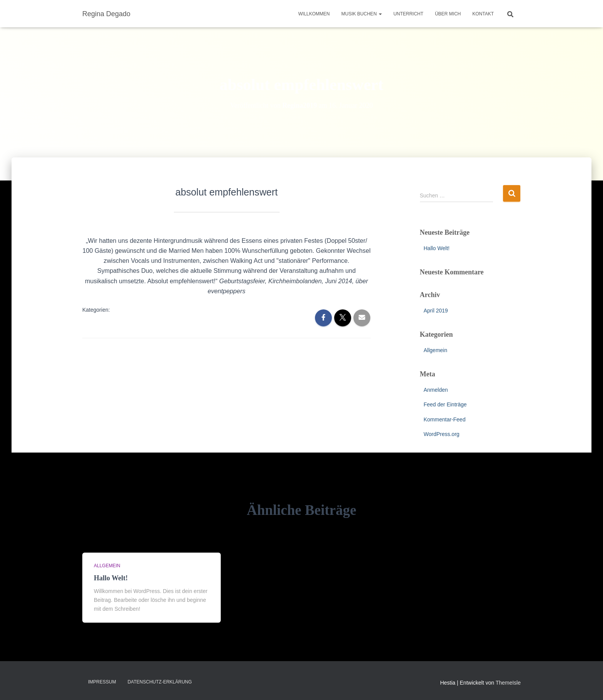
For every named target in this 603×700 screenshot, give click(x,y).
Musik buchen (362, 14)
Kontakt (483, 14)
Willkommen (314, 14)
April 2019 (436, 311)
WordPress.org (442, 434)
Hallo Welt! (437, 248)
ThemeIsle (508, 683)
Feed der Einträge (445, 404)
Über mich (448, 14)
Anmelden (436, 390)
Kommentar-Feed (445, 419)
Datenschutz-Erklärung (160, 682)
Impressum (102, 682)
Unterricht (408, 14)
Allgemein (436, 350)
